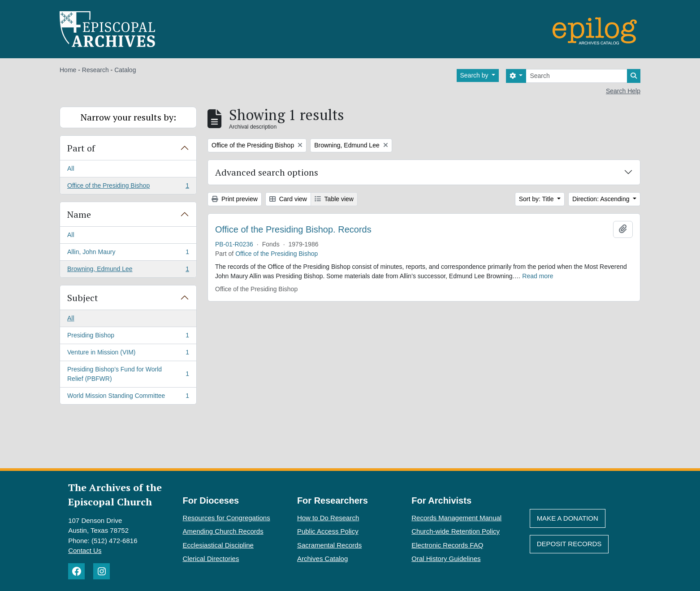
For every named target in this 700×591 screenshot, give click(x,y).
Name (79, 214)
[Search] (577, 76)
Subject (83, 298)
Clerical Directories (211, 559)
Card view (288, 199)
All (71, 168)
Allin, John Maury (128, 254)
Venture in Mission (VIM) (128, 354)
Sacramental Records (329, 545)
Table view (334, 199)
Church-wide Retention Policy (456, 531)
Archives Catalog (322, 559)
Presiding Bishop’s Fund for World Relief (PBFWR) (128, 374)
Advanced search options (267, 172)
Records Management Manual (456, 518)
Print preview (235, 199)
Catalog (125, 70)
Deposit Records (569, 544)
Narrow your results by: (128, 117)
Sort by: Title (537, 199)
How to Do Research (328, 518)
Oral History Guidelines (446, 559)
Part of (81, 148)
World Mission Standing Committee (128, 397)
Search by (475, 75)
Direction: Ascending (602, 199)
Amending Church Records (223, 531)
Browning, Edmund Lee (128, 271)
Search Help (623, 91)
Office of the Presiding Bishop (128, 187)
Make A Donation (568, 518)
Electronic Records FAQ (447, 545)
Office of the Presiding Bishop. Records (293, 229)
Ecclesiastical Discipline (218, 545)
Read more (538, 276)
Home (68, 70)
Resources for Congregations (227, 518)
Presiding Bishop (128, 337)
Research (95, 70)
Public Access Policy (328, 531)
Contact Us (85, 550)
